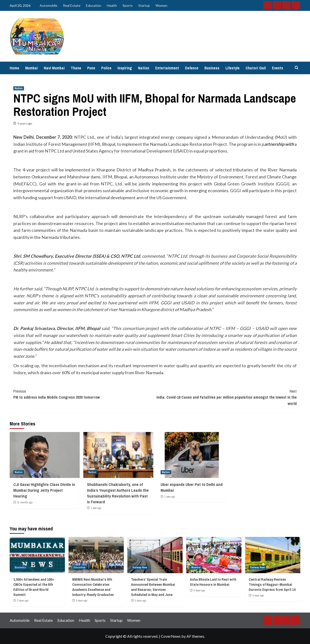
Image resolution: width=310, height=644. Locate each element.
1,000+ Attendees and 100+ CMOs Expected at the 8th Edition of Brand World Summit (34, 587)
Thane (76, 68)
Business (212, 68)
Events (278, 68)
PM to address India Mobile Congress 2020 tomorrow (84, 394)
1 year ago (96, 508)
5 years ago (25, 123)
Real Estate (72, 5)
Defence (192, 68)
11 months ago (25, 502)
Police (106, 68)
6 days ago (199, 590)
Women (161, 5)
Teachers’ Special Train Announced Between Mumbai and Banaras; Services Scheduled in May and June (153, 587)
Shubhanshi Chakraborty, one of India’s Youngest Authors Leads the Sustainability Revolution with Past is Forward (118, 493)
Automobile (49, 5)
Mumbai (31, 68)
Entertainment (167, 68)
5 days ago (82, 600)
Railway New (140, 567)
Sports (128, 5)
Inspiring (125, 68)
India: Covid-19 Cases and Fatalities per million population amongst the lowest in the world (226, 397)
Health (112, 5)
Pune (91, 68)
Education (94, 5)
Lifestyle (232, 68)
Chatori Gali (256, 68)
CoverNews (171, 636)
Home (14, 68)
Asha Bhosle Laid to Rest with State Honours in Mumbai (213, 582)
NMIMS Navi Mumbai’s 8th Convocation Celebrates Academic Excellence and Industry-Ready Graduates (93, 587)
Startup (144, 5)
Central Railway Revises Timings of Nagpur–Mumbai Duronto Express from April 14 (272, 584)
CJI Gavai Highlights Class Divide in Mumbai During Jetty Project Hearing (44, 490)
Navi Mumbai (54, 68)
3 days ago (23, 600)
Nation (144, 68)
